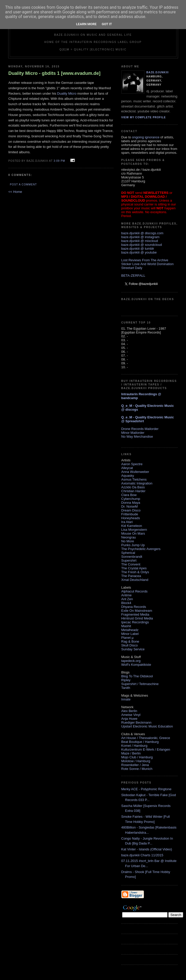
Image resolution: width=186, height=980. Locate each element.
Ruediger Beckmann (136, 722)
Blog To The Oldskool (137, 676)
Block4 (126, 603)
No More (128, 541)
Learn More (86, 24)
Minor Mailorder (133, 433)
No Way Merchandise (137, 437)
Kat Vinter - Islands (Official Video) (147, 849)
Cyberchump (131, 499)
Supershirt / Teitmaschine (140, 684)
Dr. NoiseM (130, 506)
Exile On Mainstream (137, 611)
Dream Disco (131, 510)
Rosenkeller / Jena (135, 765)
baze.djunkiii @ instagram (140, 237)
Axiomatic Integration (137, 483)
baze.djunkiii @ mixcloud (140, 241)
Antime (126, 595)
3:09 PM (59, 161)
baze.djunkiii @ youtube (139, 252)
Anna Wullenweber (135, 472)
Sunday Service (133, 649)
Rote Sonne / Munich (137, 769)
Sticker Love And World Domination (148, 264)
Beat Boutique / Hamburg (140, 742)
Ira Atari (127, 522)
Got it (107, 24)
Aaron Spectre (132, 464)
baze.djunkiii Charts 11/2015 (142, 855)
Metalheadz (130, 630)
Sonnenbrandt (132, 557)
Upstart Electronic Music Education (147, 726)
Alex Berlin (129, 711)
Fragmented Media (135, 614)
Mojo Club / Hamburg (137, 757)
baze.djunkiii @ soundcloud (142, 245)
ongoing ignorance (146, 137)
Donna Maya (131, 503)
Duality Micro (67, 93)
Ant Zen (127, 599)
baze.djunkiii (158, 72)
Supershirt (129, 560)
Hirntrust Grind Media (137, 618)
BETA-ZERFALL (133, 276)
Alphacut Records (135, 591)
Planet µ (128, 638)
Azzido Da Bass (133, 487)
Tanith (126, 688)
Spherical (128, 553)
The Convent (131, 564)
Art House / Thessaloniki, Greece (146, 738)
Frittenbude (130, 514)
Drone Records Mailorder (140, 429)
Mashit (126, 626)
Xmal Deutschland (135, 580)
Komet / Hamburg (134, 746)
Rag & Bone (130, 641)
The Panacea (131, 576)
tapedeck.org (131, 661)
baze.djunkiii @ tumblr (138, 249)
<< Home (15, 192)
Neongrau (129, 537)
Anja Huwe (129, 719)
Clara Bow (129, 495)
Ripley (126, 680)
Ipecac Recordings (135, 622)
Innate (126, 699)
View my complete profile (144, 117)
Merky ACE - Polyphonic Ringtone (146, 789)
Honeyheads (131, 518)
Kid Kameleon (132, 526)
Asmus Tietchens (134, 479)
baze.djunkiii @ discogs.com (142, 233)
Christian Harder (134, 491)
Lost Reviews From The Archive (145, 260)
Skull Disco (130, 645)
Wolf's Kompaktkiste (136, 665)
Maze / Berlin (131, 753)
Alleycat (127, 468)
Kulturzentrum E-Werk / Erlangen (146, 749)
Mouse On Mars (133, 533)
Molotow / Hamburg (136, 761)
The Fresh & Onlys (135, 572)
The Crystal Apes (134, 568)
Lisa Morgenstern (134, 530)
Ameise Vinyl (131, 715)
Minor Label (130, 634)
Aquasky (128, 476)
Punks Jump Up (133, 545)
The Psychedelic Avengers (141, 549)
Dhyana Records (134, 607)
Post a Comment (23, 185)
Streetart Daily (132, 268)
